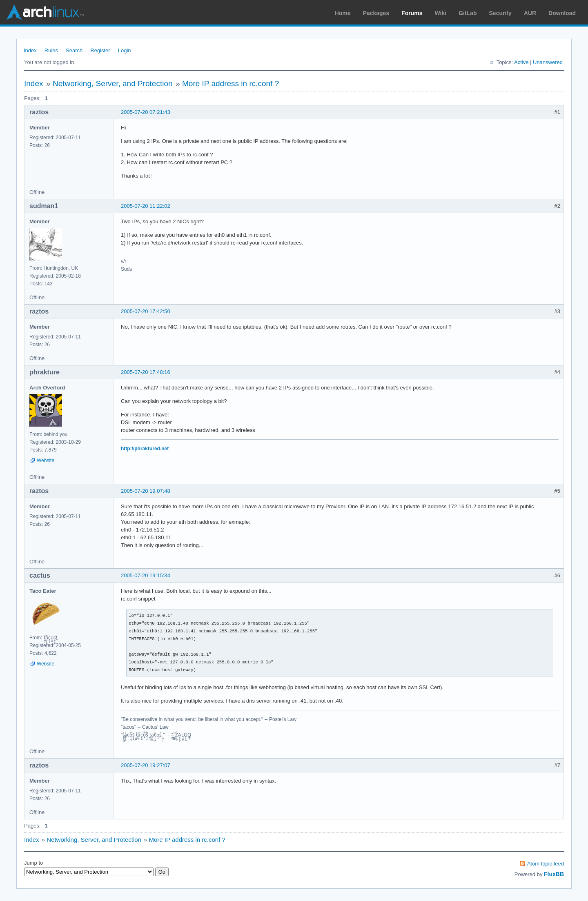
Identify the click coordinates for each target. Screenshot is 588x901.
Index (30, 50)
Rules (51, 50)
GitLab (468, 13)
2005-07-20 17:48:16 (146, 372)
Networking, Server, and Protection (113, 83)
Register (100, 50)
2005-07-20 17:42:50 (146, 311)
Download (562, 13)
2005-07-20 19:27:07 (146, 765)
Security (500, 13)
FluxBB (554, 874)
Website (46, 461)
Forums (412, 13)
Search (74, 50)
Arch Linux (45, 12)
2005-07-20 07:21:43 (146, 112)
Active (521, 62)
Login (125, 50)
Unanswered (548, 62)
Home (343, 13)
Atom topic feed (546, 864)
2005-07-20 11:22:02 (146, 206)
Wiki (441, 13)
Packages (376, 13)
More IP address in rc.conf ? (231, 83)
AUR (530, 13)
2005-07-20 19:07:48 (146, 491)
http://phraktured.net (145, 449)
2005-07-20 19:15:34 (146, 575)
